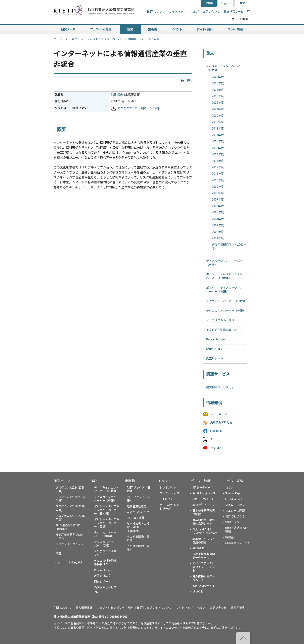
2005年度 (218, 212)
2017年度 (218, 135)
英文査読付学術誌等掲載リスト (226, 330)
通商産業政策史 (137, 506)
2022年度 (218, 103)
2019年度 (218, 122)
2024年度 (218, 90)
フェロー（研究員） (69, 562)
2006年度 (218, 206)
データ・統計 (200, 481)
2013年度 (218, 161)
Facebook (216, 431)
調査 (58, 553)
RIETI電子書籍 (136, 518)
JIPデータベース (203, 488)
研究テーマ (62, 481)
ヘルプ (194, 12)
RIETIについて (156, 12)
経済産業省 (238, 608)
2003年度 (218, 225)
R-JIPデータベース (204, 493)
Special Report (234, 493)
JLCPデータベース (204, 505)
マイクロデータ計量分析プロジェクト (204, 567)
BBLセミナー (168, 499)
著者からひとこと (138, 512)
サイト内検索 (240, 19)
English (225, 3)
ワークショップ (169, 493)
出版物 (130, 481)
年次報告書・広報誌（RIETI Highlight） (138, 527)
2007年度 (218, 200)
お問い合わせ (211, 12)
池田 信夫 (117, 95)
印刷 (189, 81)
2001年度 (153, 39)
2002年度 (218, 232)
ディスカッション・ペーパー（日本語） (113, 39)
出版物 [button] (153, 30)
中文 (242, 3)
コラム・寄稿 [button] (235, 30)
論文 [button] (130, 30)
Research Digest (216, 339)
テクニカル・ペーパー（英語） (226, 311)
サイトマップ (178, 12)
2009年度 (218, 187)
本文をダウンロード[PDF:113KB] (138, 108)
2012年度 (218, 167)
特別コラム (232, 522)
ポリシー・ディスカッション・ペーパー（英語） (107, 523)
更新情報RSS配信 (221, 422)
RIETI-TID (198, 548)
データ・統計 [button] (205, 30)
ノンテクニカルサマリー (222, 320)
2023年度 (218, 96)
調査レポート (215, 358)
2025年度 (218, 83)
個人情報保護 (84, 608)
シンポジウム (168, 488)
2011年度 (218, 174)
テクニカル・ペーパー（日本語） (227, 301)
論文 (75, 39)
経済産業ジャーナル (238, 543)
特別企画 (231, 537)
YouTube (216, 448)
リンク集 (198, 592)
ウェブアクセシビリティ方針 (115, 608)
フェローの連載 (235, 511)
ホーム (58, 39)
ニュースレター (220, 414)
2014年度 (218, 154)
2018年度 (218, 129)
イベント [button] (177, 30)
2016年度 (218, 141)
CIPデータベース (203, 499)
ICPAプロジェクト (204, 586)
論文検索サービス (237, 12)
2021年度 (218, 109)
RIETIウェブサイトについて (154, 608)
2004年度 (218, 219)
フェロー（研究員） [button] (101, 30)
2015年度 (218, 148)
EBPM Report (234, 499)
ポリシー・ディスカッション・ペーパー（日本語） (107, 510)
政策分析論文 (215, 349)
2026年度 (218, 77)
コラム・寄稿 (233, 481)
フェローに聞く (235, 505)
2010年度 (218, 180)
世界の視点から (235, 516)
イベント (164, 481)
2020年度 (218, 116)
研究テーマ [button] (68, 30)
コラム (230, 488)
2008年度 (218, 193)
